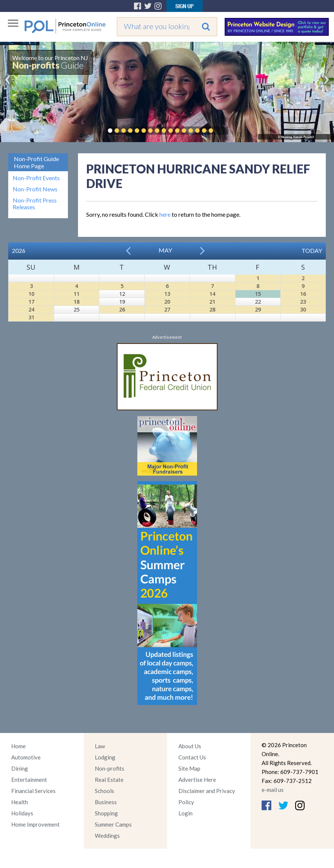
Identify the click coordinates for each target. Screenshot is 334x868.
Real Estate (109, 780)
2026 (19, 250)
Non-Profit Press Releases (35, 204)
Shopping (106, 813)
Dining (20, 768)
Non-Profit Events (36, 178)
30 (303, 309)
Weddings (107, 836)
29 (258, 309)
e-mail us (273, 790)
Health (20, 802)
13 (167, 294)
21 (212, 302)
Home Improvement (35, 824)
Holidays (22, 813)
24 (31, 309)
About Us (190, 746)
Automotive (26, 757)
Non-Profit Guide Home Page (36, 162)
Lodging (105, 757)
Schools (104, 791)
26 (122, 309)
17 (31, 302)
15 (258, 294)
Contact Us (192, 757)
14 (212, 294)
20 (167, 302)
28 (212, 309)
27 (167, 309)
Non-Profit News (35, 189)
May (165, 250)
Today (312, 250)
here (165, 214)
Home (18, 746)
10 (31, 294)
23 (303, 302)
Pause (222, 131)
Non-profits (110, 768)
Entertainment (29, 780)
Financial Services (33, 791)
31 (31, 317)
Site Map (189, 768)
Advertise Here (197, 780)
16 (303, 294)
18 (77, 302)
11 (77, 294)
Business (106, 802)
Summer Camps (113, 824)
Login (185, 813)
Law (100, 746)
